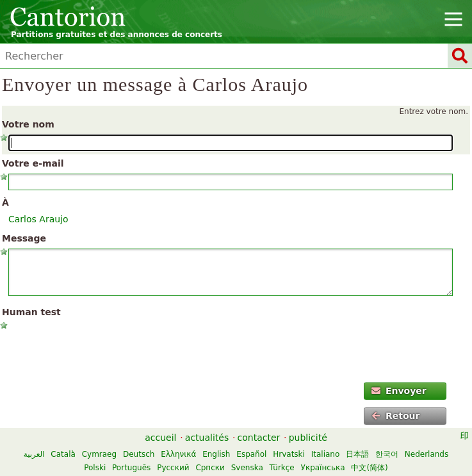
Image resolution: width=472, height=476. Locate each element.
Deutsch (139, 454)
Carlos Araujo (38, 219)
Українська (323, 468)
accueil (160, 438)
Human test (31, 312)
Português (131, 468)
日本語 (357, 454)
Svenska (247, 468)
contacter (259, 438)
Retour (396, 416)
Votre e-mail (33, 163)
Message (24, 238)
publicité (308, 438)
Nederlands (427, 454)
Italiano (326, 454)
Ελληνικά (178, 454)
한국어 (387, 454)
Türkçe (282, 468)
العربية (34, 454)
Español (251, 454)
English (216, 454)
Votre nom (28, 124)
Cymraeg (99, 454)
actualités (207, 438)
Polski (95, 468)
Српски (210, 468)
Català (63, 454)
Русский (173, 468)
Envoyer (399, 391)
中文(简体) (369, 468)
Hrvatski (289, 454)
